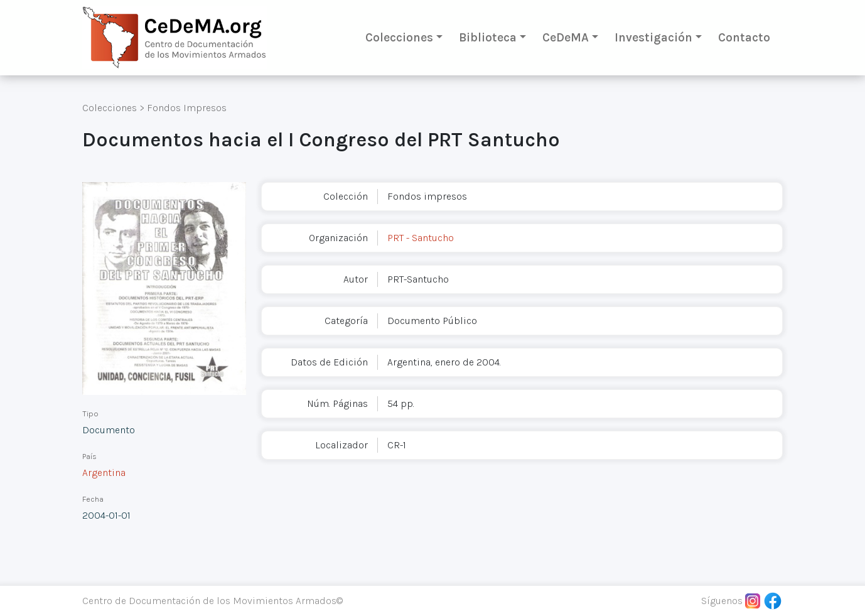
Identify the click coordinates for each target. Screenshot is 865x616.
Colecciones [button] (399, 37)
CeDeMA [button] (566, 37)
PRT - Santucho (421, 238)
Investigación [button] (653, 37)
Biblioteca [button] (488, 37)
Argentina (104, 473)
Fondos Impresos (187, 108)
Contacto (744, 37)
